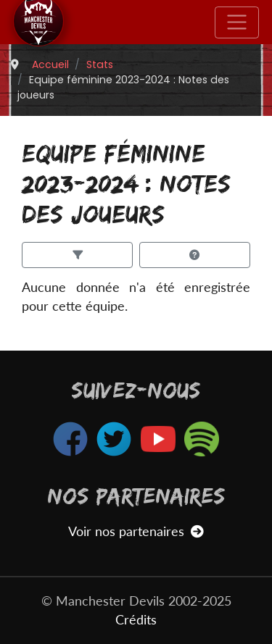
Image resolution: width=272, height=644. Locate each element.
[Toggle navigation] (237, 22)
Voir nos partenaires (136, 531)
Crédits (136, 620)
